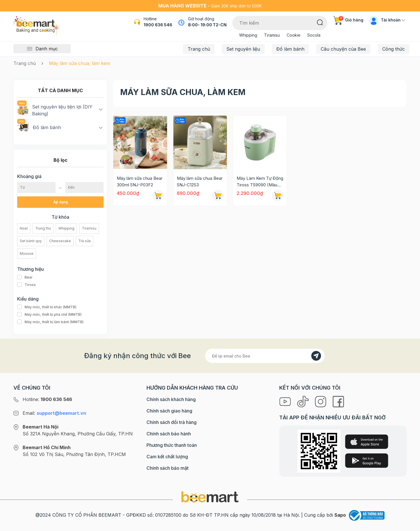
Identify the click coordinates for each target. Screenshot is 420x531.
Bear (25, 277)
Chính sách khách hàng (171, 399)
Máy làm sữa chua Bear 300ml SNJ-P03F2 (140, 181)
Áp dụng (61, 202)
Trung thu (43, 228)
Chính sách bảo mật (168, 468)
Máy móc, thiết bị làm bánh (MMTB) (50, 322)
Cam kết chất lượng (167, 457)
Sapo (340, 515)
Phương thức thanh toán (172, 445)
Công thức (394, 49)
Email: (54, 413)
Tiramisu (272, 35)
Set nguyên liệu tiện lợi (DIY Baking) (55, 110)
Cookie (294, 35)
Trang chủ (199, 49)
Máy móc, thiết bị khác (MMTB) (47, 307)
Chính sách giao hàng (169, 411)
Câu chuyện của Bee (343, 49)
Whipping (248, 35)
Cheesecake (60, 241)
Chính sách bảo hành (169, 434)
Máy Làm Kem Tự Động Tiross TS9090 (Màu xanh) (260, 182)
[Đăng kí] (316, 356)
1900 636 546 (158, 25)
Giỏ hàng (348, 20)
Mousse (27, 253)
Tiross (26, 285)
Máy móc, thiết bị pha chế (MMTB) (49, 315)
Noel (24, 228)
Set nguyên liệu (243, 49)
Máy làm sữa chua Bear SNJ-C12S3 (200, 181)
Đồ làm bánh (290, 49)
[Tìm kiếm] (320, 22)
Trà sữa (85, 241)
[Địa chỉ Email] (265, 356)
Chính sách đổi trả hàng (172, 422)
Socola (314, 35)
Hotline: (47, 399)
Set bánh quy (31, 241)
